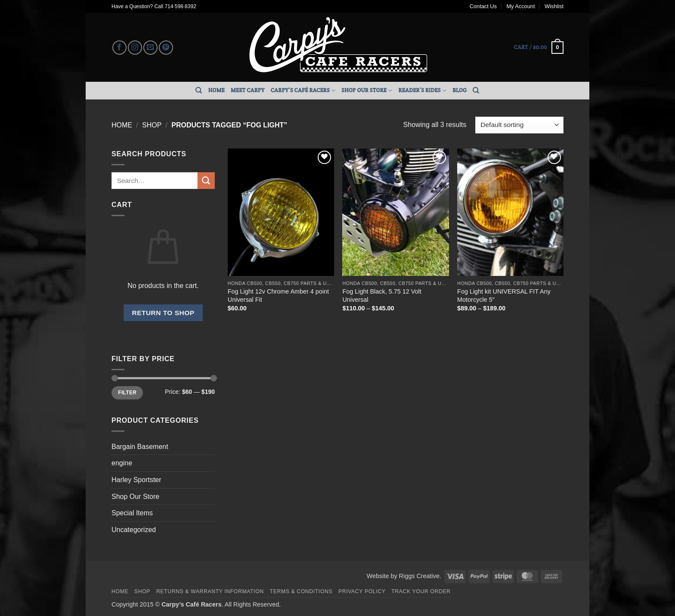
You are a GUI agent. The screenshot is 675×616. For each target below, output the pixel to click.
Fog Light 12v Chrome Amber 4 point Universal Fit (278, 296)
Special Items (132, 513)
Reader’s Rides (423, 91)
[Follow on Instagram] (135, 48)
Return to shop (163, 313)
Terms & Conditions (301, 591)
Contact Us (483, 6)
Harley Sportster (136, 480)
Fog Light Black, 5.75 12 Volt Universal (382, 296)
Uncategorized (134, 530)
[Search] (199, 90)
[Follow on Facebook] (119, 48)
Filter (127, 393)
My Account (520, 6)
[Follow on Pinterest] (166, 48)
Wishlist (554, 6)
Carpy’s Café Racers (303, 91)
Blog (460, 90)
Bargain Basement (140, 447)
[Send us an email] (150, 48)
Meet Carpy (248, 90)
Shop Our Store (367, 91)
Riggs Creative (419, 576)
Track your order (421, 591)
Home (217, 90)
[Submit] (206, 181)
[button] (539, 48)
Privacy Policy (362, 591)
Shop (152, 125)
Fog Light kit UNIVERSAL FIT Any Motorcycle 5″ (504, 296)
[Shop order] (519, 125)
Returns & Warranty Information (210, 591)
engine (122, 463)
